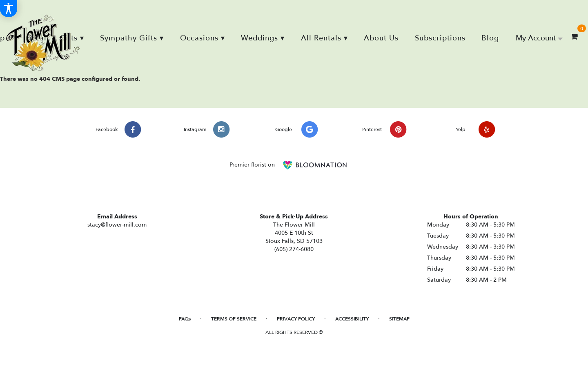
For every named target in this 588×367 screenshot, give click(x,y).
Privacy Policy (296, 319)
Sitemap (399, 319)
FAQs (185, 319)
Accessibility (352, 319)
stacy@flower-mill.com (117, 225)
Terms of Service (234, 319)
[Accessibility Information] (9, 9)
